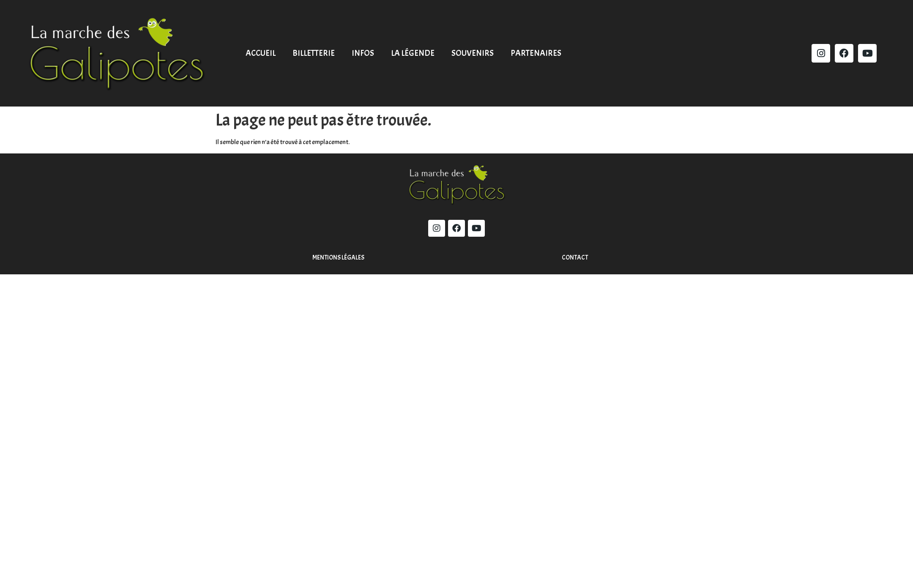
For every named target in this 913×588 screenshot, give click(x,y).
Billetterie (314, 53)
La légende (413, 53)
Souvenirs (473, 53)
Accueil (261, 53)
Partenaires (536, 53)
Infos (363, 53)
